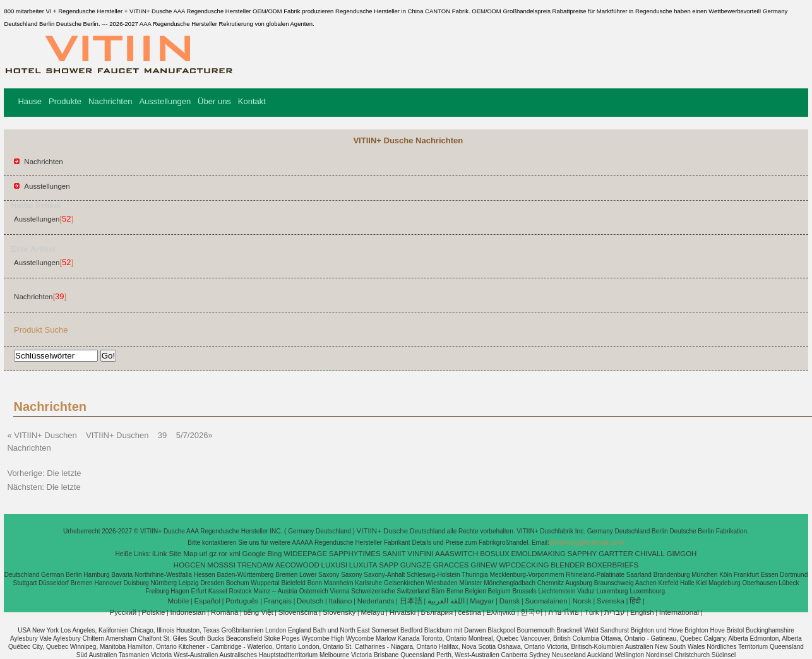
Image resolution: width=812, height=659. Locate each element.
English (642, 612)
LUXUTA (363, 565)
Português (242, 601)
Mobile (178, 601)
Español (207, 601)
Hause (30, 101)
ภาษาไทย (564, 612)
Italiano (340, 601)
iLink (160, 554)
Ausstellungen (165, 101)
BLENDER (568, 565)
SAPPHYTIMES (355, 554)
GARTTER (616, 554)
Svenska (611, 601)
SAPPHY (582, 554)
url (204, 554)
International (679, 612)
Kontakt (252, 101)
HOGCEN (189, 565)
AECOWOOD (297, 565)
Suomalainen (546, 601)
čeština (469, 612)
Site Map (183, 554)
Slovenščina (298, 612)
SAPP (389, 565)
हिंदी (635, 601)
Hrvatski (403, 612)
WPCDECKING (524, 565)
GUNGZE (416, 565)
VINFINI (420, 554)
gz (213, 554)
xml (235, 554)
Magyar (482, 601)
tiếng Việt (259, 612)
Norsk (582, 601)
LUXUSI (335, 565)
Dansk (510, 601)
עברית (615, 612)
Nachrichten (110, 101)
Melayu (372, 612)
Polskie (153, 612)
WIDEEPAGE (305, 554)
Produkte (65, 101)
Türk (592, 612)
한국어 (532, 612)
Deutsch (310, 601)
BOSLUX (495, 554)
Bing (274, 554)
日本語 (411, 601)
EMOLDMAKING (539, 554)
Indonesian (188, 612)
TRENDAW (256, 565)
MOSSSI (221, 565)
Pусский (123, 612)
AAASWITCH (457, 554)
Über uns (214, 101)
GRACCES (451, 565)
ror (223, 554)
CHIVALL (650, 554)
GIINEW (484, 565)
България (437, 612)
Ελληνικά (501, 612)
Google (254, 554)
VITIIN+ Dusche (384, 531)
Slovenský (339, 612)
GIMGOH (681, 554)
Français (278, 601)
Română (224, 612)
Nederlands (376, 601)
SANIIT (394, 554)
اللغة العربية (446, 601)
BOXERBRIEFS (612, 565)
